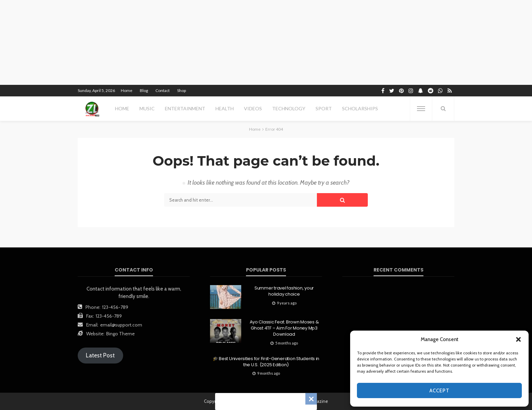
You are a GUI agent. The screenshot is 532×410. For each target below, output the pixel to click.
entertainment (185, 108)
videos (253, 108)
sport (324, 108)
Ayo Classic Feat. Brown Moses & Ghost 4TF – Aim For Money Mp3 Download (284, 328)
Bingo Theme (120, 334)
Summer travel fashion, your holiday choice (284, 291)
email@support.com (121, 325)
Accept (440, 391)
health (225, 108)
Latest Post (100, 355)
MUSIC (147, 108)
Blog (144, 90)
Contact (163, 90)
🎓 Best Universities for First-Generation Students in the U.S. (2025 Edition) (266, 362)
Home (127, 90)
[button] (518, 339)
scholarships (360, 108)
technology (289, 108)
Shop (182, 90)
